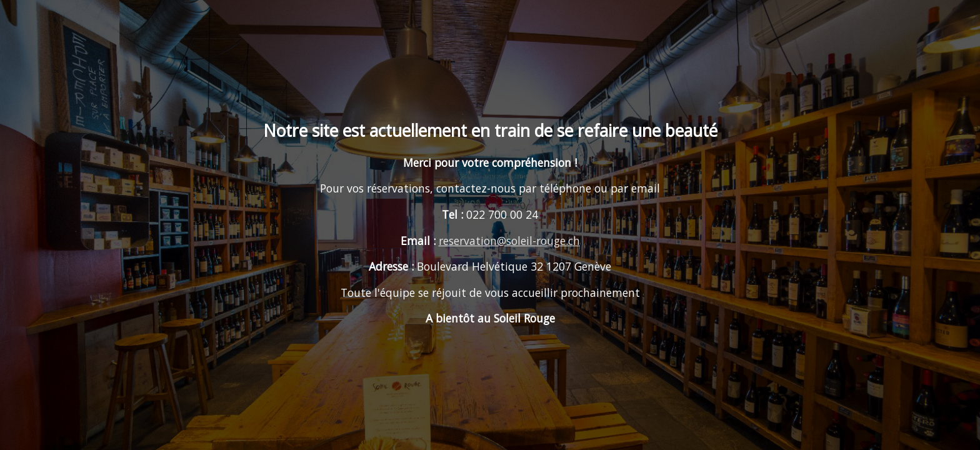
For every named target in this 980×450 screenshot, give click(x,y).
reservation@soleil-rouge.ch (509, 241)
